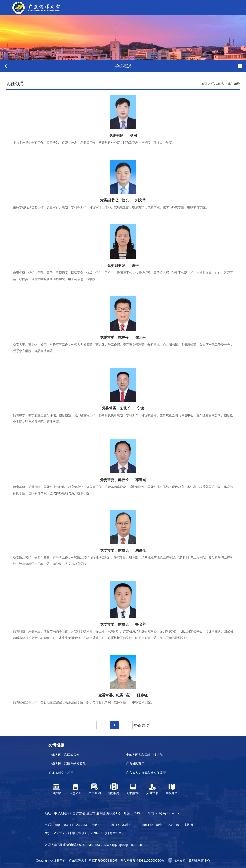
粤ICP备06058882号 (103, 861)
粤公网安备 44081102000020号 (142, 861)
